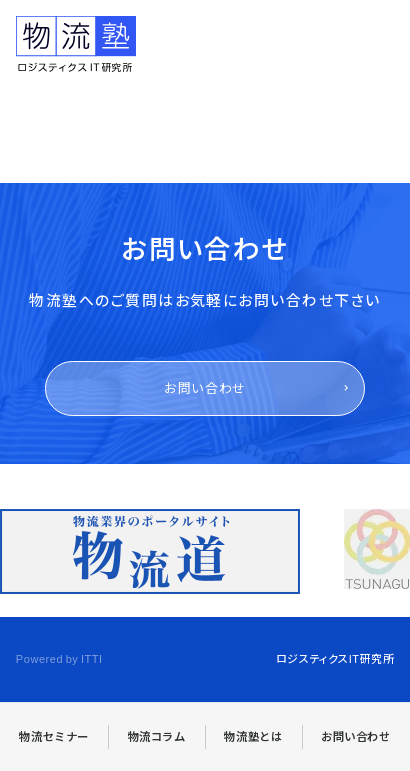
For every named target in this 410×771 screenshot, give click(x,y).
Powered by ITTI (59, 658)
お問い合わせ (205, 387)
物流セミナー (53, 736)
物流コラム (157, 736)
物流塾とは (253, 736)
